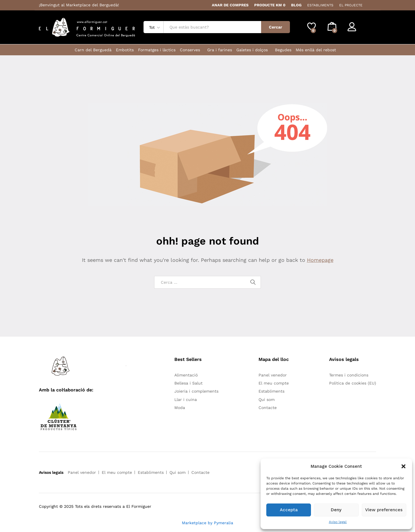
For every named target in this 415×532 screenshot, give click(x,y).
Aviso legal (338, 522)
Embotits (125, 50)
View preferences (384, 510)
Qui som (267, 400)
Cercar (276, 27)
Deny (336, 510)
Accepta (289, 510)
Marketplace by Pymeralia (207, 523)
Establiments (271, 391)
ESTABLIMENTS (320, 5)
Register (368, 29)
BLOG (296, 5)
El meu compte (274, 383)
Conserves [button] (190, 50)
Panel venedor (273, 375)
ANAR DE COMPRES (230, 5)
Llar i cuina (186, 400)
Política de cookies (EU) (353, 383)
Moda (180, 408)
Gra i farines (220, 50)
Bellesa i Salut (188, 383)
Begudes (283, 50)
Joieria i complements (196, 391)
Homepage (320, 260)
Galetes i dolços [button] (252, 50)
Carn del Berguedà (93, 50)
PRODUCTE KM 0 (270, 5)
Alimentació (186, 375)
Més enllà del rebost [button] (316, 50)
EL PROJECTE (351, 5)
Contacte (268, 408)
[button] (403, 466)
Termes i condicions (349, 375)
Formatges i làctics (157, 50)
